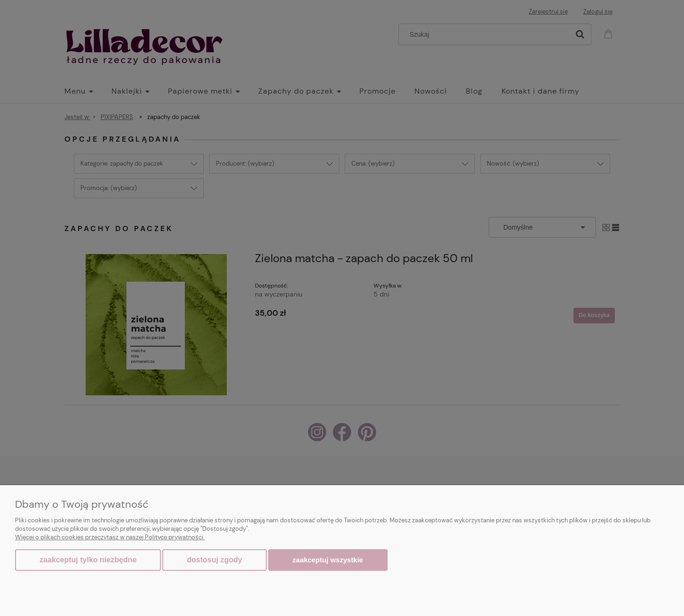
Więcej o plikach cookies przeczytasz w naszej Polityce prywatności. (110, 537)
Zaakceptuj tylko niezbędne (88, 560)
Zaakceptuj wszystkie (328, 560)
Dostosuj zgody (214, 560)
